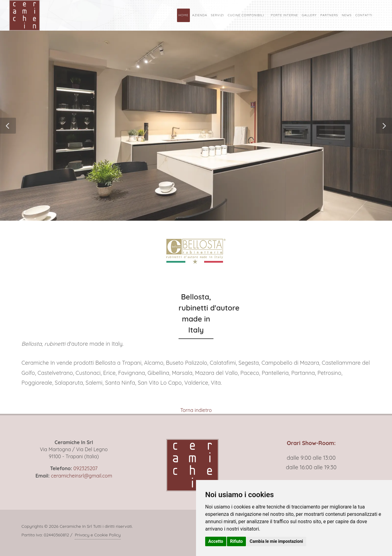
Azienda (200, 15)
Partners (329, 15)
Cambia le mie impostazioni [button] (276, 541)
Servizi (217, 15)
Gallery (309, 15)
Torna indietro (196, 410)
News (347, 15)
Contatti (364, 15)
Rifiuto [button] (236, 541)
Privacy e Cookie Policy (98, 535)
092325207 (85, 468)
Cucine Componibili (246, 15)
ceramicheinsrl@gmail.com (81, 476)
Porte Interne (284, 15)
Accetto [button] (216, 541)
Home (184, 15)
